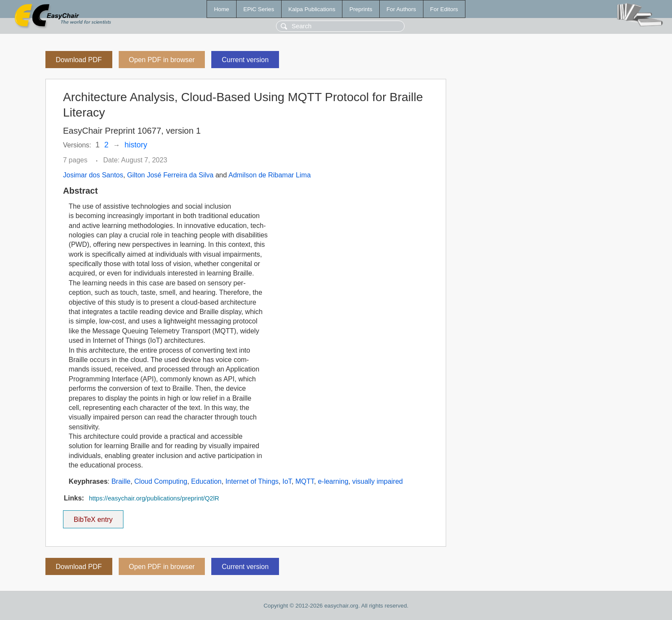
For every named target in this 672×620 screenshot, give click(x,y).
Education (206, 481)
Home (222, 9)
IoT (287, 481)
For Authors (401, 9)
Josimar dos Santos (93, 175)
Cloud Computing (161, 481)
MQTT (305, 481)
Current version (245, 60)
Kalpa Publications (312, 9)
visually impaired (378, 481)
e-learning (333, 481)
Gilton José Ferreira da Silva (170, 175)
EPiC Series (259, 9)
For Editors (444, 9)
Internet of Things (252, 481)
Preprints (361, 9)
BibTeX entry (93, 517)
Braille (121, 481)
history (136, 145)
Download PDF (79, 60)
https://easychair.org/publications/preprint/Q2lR (154, 498)
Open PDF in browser (162, 60)
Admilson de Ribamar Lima (270, 175)
